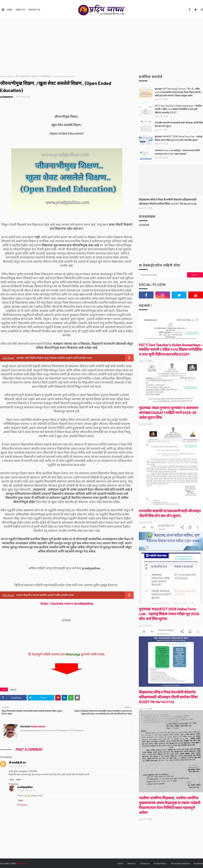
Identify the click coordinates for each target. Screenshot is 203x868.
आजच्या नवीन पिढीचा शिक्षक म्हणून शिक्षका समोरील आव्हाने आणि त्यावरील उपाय (54, 358)
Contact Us (34, 10)
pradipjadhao (7, 97)
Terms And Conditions (180, 863)
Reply (12, 779)
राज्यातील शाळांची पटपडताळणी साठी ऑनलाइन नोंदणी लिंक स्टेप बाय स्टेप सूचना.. (179, 124)
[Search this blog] (163, 275)
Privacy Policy (160, 863)
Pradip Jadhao (22, 863)
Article (10, 76)
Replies (15, 784)
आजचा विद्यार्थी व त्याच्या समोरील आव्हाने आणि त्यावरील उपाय (45, 595)
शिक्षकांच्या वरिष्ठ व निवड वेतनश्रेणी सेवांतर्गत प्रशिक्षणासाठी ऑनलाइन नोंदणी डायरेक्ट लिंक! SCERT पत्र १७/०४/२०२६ (168, 202)
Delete (19, 779)
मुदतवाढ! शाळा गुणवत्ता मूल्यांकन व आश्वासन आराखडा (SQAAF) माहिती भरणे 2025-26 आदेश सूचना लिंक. (169, 412)
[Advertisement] (102, 45)
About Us (20, 10)
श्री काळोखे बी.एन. (17, 763)
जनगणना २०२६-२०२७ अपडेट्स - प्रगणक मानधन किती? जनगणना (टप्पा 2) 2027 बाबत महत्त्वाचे (177, 152)
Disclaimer (198, 863)
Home (9, 10)
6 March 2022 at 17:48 (26, 790)
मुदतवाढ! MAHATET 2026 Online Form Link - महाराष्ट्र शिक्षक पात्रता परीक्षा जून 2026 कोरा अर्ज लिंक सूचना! (179, 138)
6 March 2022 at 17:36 (18, 766)
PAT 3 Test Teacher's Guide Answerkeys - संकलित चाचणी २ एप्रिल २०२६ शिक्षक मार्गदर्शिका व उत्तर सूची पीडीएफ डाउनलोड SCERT (178, 109)
